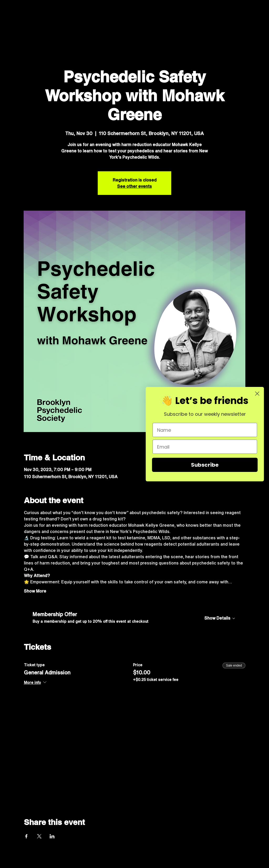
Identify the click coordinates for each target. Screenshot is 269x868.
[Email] (208, 447)
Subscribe (208, 465)
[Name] (208, 430)
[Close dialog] (260, 394)
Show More (35, 591)
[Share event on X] (39, 836)
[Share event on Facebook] (26, 836)
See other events (134, 186)
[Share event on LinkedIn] (52, 836)
